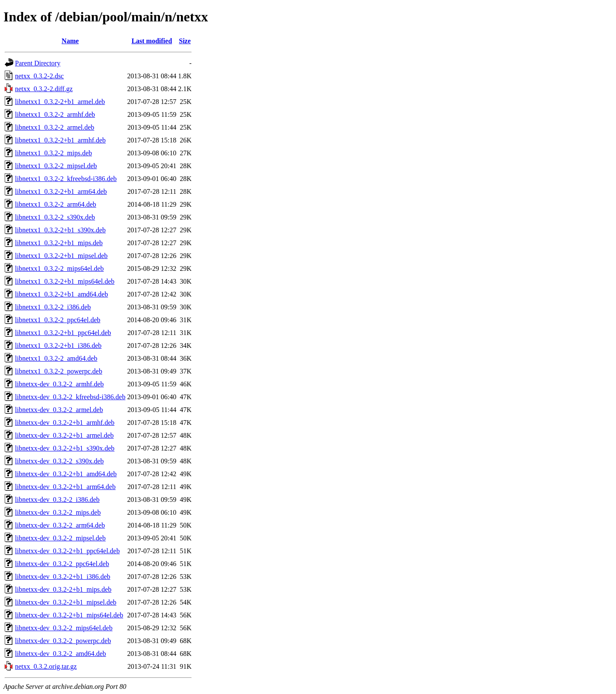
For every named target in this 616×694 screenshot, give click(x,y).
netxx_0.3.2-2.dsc (39, 76)
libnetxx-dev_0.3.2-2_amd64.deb (61, 654)
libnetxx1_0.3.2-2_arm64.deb (56, 204)
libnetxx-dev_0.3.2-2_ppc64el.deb (62, 564)
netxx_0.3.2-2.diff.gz (44, 89)
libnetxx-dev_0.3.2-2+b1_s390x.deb (65, 448)
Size (185, 41)
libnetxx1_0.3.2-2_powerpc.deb (59, 371)
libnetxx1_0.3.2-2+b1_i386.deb (58, 346)
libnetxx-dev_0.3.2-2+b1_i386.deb (63, 577)
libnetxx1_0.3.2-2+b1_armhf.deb (60, 140)
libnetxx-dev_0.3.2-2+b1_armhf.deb (65, 423)
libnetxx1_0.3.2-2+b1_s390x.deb (60, 230)
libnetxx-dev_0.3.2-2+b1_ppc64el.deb (67, 551)
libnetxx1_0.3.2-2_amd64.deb (56, 358)
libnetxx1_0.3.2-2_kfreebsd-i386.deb (66, 179)
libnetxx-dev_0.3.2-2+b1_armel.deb (64, 435)
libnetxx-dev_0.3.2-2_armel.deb (59, 410)
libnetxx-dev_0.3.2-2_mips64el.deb (64, 628)
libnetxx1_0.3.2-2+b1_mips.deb (59, 243)
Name (70, 41)
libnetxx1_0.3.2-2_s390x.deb (55, 217)
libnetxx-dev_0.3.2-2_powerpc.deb (63, 641)
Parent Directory (38, 63)
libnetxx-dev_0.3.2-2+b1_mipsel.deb (66, 602)
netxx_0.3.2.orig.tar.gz (46, 666)
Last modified (152, 41)
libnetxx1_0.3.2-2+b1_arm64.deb (61, 191)
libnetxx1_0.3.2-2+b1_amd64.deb (61, 294)
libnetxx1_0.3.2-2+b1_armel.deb (60, 102)
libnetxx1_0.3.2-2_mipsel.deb (56, 166)
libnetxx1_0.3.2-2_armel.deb (55, 127)
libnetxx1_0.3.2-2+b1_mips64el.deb (65, 281)
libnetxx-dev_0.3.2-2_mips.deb (58, 512)
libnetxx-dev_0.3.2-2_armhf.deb (59, 384)
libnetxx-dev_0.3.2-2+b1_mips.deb (63, 589)
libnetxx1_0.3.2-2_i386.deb (53, 307)
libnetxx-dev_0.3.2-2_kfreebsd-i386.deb (70, 397)
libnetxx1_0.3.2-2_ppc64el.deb (58, 320)
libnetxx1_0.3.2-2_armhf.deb (55, 114)
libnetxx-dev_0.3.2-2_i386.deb (57, 500)
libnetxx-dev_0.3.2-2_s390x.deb (59, 461)
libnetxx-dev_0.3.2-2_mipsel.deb (60, 538)
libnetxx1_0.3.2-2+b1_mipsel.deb (61, 256)
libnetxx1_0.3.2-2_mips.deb (53, 153)
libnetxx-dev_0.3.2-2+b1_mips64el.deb (69, 615)
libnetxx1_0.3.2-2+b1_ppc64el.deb (63, 333)
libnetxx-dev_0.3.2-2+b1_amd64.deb (66, 474)
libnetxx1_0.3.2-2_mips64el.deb (59, 268)
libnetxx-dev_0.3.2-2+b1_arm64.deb (65, 487)
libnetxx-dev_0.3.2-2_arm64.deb (60, 525)
